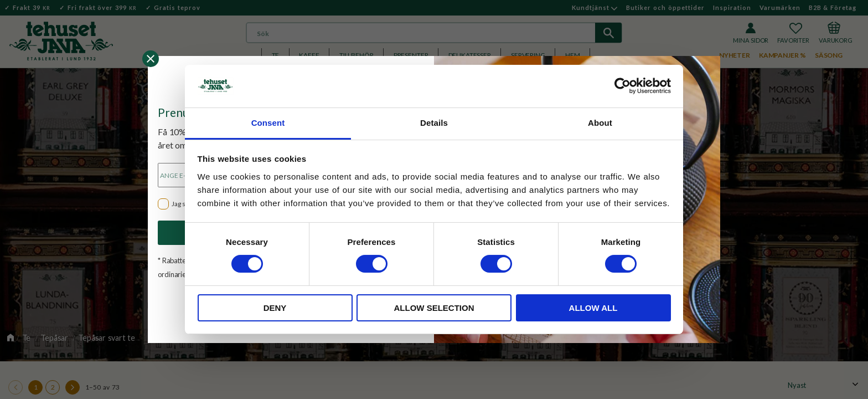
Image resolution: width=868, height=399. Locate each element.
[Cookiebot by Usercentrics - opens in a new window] (622, 86)
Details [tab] (434, 123)
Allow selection (434, 308)
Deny (275, 308)
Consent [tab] (268, 123)
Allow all (593, 308)
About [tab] (600, 123)
